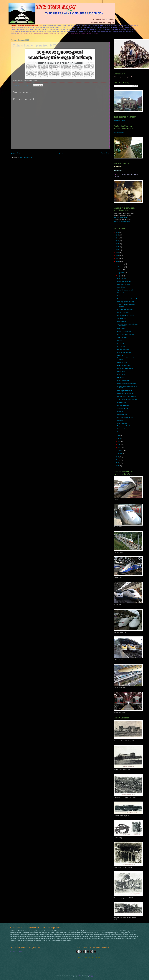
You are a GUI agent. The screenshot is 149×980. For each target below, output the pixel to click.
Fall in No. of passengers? (125, 309)
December (121, 264)
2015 (118, 457)
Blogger (92, 976)
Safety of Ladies (122, 337)
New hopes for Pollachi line (126, 394)
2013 (118, 463)
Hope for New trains (123, 405)
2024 (118, 238)
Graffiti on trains (122, 363)
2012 (118, 466)
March (120, 447)
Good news (121, 377)
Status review (121, 355)
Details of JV (121, 371)
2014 (118, 460)
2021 (118, 247)
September (121, 273)
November (121, 267)
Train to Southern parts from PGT (127, 400)
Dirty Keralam (121, 293)
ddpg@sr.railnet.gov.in (121, 217)
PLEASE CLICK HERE (17, 951)
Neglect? (120, 340)
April (119, 444)
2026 (118, 232)
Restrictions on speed (124, 284)
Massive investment (123, 312)
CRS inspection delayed (125, 391)
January (120, 453)
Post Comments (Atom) (26, 158)
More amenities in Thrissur (125, 417)
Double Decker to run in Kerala (127, 397)
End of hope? (121, 374)
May (119, 441)
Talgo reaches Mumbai (124, 426)
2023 (118, 241)
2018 (118, 256)
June (119, 439)
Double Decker (122, 321)
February (121, 450)
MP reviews (121, 343)
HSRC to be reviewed (124, 366)
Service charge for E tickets (126, 315)
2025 (118, 235)
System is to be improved (125, 290)
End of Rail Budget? (123, 380)
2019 (118, 253)
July (119, 436)
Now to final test (122, 414)
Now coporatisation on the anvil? (127, 299)
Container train (122, 318)
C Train (120, 296)
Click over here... (119, 132)
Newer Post (16, 153)
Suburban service (123, 408)
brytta (79, 976)
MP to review (121, 346)
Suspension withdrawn (124, 281)
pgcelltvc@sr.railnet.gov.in (122, 221)
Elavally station (122, 402)
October (120, 270)
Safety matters (122, 278)
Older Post (105, 153)
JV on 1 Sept (121, 287)
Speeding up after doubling (125, 302)
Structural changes (123, 429)
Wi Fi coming (121, 329)
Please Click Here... (120, 120)
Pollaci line (121, 411)
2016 (118, 261)
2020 (118, 250)
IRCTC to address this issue (126, 334)
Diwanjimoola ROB (123, 349)
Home (61, 153)
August (120, 276)
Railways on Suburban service (126, 383)
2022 (118, 244)
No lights (120, 420)
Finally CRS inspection (124, 331)
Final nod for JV (122, 423)
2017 (118, 259)
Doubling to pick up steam (125, 368)
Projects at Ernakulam (124, 352)
